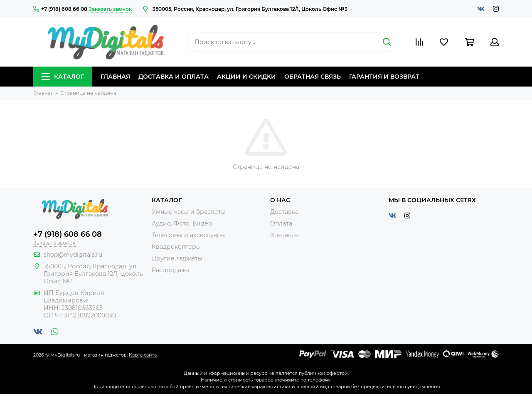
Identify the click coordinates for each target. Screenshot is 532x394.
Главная (115, 77)
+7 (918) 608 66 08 (60, 9)
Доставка (284, 212)
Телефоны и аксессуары (189, 235)
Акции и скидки (246, 77)
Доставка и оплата (174, 77)
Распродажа (171, 270)
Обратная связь (313, 77)
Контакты (284, 235)
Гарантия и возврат (384, 77)
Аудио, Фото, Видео (182, 223)
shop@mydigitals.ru (73, 255)
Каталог (63, 77)
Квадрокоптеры (176, 247)
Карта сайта (143, 355)
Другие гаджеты (177, 258)
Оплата (281, 223)
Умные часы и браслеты (189, 212)
